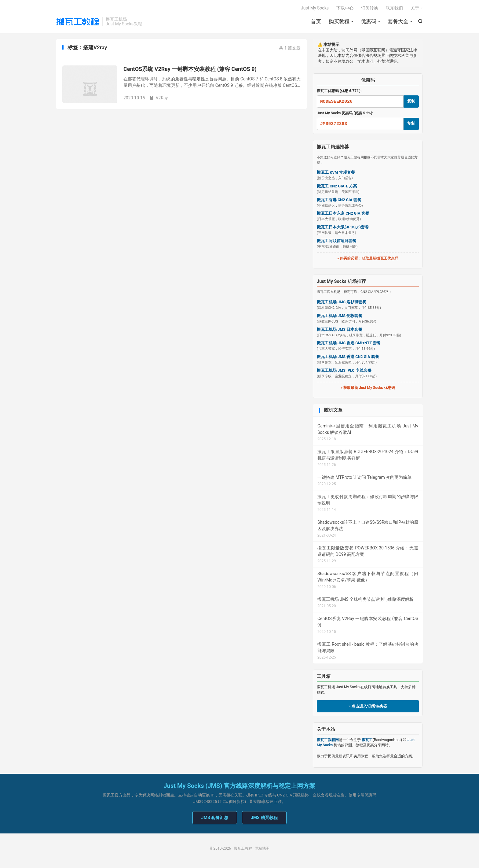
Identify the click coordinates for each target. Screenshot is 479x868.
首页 (316, 21)
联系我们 (394, 8)
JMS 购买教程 (264, 818)
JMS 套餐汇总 (215, 818)
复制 (411, 101)
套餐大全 (398, 21)
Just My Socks (315, 8)
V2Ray (159, 98)
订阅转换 (370, 8)
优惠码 (369, 21)
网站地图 (262, 848)
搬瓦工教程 (78, 22)
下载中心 (345, 8)
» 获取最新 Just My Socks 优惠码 (368, 388)
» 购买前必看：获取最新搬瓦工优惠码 (368, 258)
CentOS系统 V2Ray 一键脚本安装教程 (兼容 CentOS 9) (190, 69)
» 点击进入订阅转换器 (368, 706)
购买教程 (339, 21)
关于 (415, 8)
